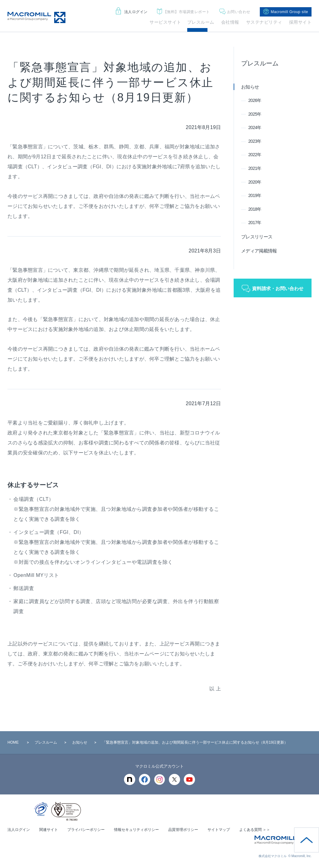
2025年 (255, 114)
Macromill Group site (286, 12)
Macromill (36, 17)
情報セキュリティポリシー (136, 830)
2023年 (255, 141)
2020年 (255, 182)
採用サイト (300, 22)
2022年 (255, 155)
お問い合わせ (235, 12)
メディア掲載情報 (259, 251)
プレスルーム (201, 22)
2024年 (255, 127)
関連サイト (49, 830)
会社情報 (230, 22)
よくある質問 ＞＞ (255, 830)
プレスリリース (257, 237)
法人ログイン (132, 12)
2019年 (255, 195)
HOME (13, 742)
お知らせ (250, 87)
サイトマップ (219, 830)
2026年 (255, 100)
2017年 (255, 223)
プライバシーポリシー (86, 830)
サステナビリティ (264, 22)
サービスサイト (165, 22)
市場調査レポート (183, 12)
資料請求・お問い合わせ (278, 288)
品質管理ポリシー (183, 830)
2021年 (255, 168)
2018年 (255, 209)
